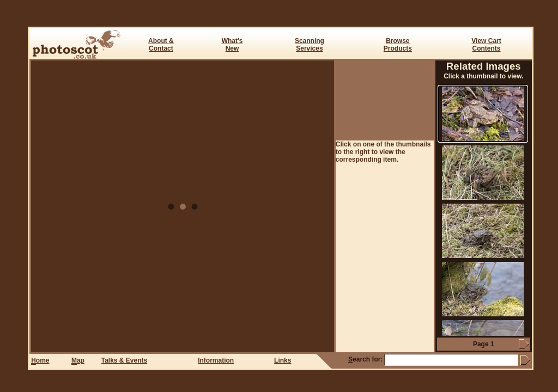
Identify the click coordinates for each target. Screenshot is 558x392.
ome (40, 361)
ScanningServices (310, 45)
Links (283, 360)
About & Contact (161, 45)
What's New (232, 45)
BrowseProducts (398, 45)
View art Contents (486, 45)
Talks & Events (124, 360)
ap (78, 361)
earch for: (365, 359)
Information (216, 360)
